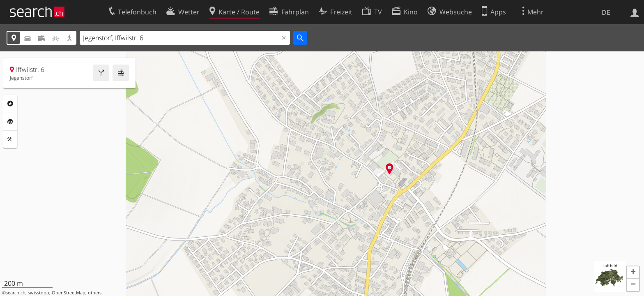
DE (606, 12)
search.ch (16, 293)
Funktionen (10, 139)
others (95, 293)
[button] (633, 273)
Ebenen (10, 122)
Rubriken (10, 104)
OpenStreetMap (69, 293)
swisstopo (39, 293)
